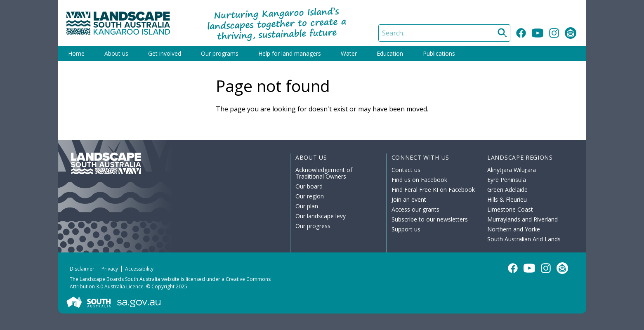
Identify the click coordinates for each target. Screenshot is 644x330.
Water (349, 53)
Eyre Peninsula (507, 180)
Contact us (406, 170)
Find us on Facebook (419, 180)
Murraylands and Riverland (523, 219)
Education (390, 53)
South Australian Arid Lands (524, 239)
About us (116, 53)
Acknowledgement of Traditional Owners (324, 173)
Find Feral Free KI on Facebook (433, 190)
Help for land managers (290, 53)
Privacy (110, 269)
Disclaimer (82, 269)
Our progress (313, 226)
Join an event (409, 199)
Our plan (307, 206)
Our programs (220, 53)
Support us (406, 229)
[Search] (444, 33)
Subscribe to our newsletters (430, 219)
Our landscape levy (321, 216)
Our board (309, 186)
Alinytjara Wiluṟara (512, 170)
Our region (310, 196)
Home (76, 53)
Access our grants (415, 209)
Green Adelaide (507, 190)
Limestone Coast (510, 209)
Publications (439, 53)
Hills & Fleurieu (507, 199)
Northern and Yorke (514, 229)
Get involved (165, 53)
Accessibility (139, 269)
